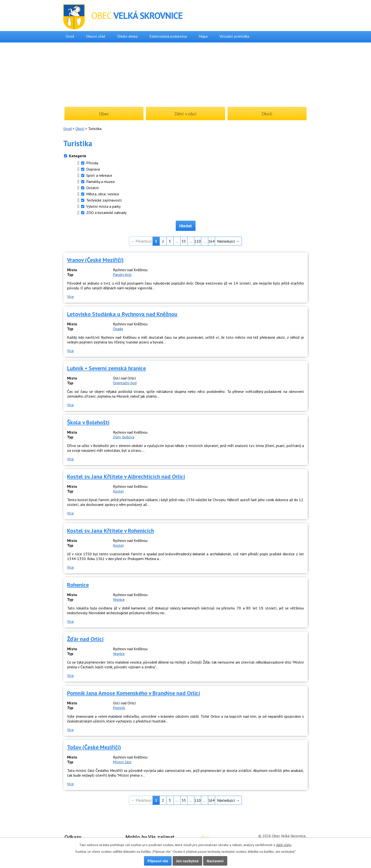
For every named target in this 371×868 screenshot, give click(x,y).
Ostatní (93, 188)
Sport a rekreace (99, 175)
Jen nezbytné (187, 861)
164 (211, 241)
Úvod (70, 36)
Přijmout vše (158, 861)
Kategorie (78, 156)
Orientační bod (125, 383)
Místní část (122, 762)
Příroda (92, 163)
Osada (118, 329)
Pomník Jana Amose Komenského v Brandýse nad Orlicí (134, 693)
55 (184, 241)
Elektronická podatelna (168, 36)
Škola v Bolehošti (88, 422)
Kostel (118, 491)
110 (198, 241)
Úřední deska (127, 36)
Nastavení (215, 861)
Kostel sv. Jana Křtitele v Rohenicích (111, 531)
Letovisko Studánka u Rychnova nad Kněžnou (122, 314)
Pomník (119, 708)
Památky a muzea (100, 182)
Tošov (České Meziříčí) (94, 747)
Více (70, 296)
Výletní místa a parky (103, 206)
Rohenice (78, 585)
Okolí (80, 129)
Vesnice (119, 599)
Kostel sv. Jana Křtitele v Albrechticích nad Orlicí (126, 476)
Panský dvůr (122, 275)
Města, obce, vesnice (103, 194)
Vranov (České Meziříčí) (95, 260)
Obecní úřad (95, 36)
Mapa (203, 36)
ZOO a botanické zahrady (106, 213)
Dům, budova (124, 437)
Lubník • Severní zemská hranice (106, 368)
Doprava (93, 169)
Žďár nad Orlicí (85, 639)
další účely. (284, 845)
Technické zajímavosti (104, 200)
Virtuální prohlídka (234, 36)
